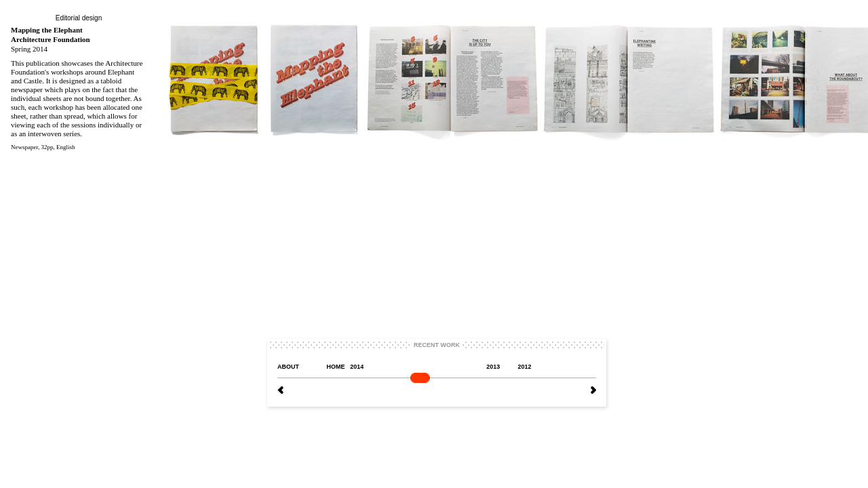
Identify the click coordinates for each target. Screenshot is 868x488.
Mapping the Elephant (47, 30)
